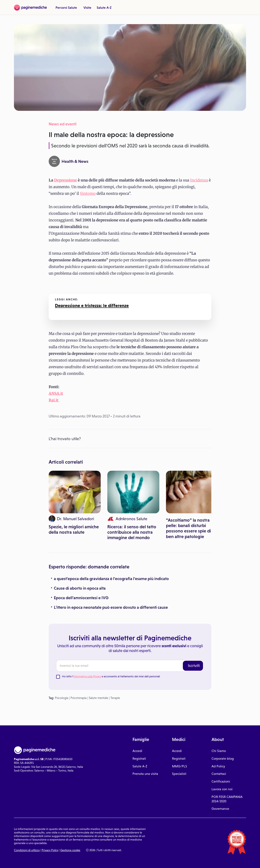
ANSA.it (56, 393)
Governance (220, 809)
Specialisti (179, 774)
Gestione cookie (70, 850)
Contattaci (219, 774)
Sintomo (88, 193)
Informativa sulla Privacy (87, 676)
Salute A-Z (104, 7)
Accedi (137, 751)
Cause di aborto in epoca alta (80, 588)
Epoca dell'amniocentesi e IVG (81, 598)
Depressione (66, 180)
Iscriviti (194, 666)
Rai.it (54, 400)
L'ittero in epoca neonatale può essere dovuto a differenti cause (111, 607)
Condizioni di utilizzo (27, 850)
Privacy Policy (50, 850)
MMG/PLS (180, 766)
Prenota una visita (145, 774)
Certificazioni (221, 781)
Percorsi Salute (66, 7)
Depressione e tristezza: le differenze (92, 306)
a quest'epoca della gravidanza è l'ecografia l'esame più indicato (111, 579)
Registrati (139, 759)
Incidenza (199, 180)
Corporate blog (223, 759)
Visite (87, 7)
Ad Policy (218, 766)
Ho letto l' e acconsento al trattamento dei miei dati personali (111, 676)
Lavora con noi (222, 789)
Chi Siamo (219, 751)
